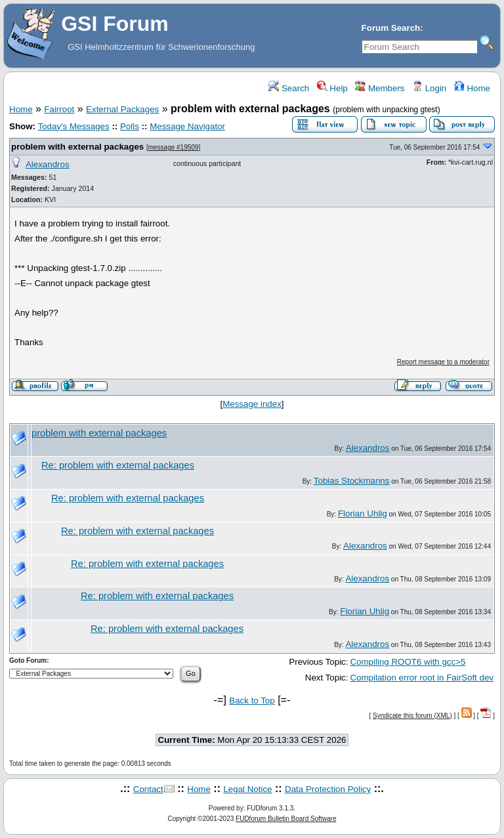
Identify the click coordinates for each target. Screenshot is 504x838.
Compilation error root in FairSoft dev (422, 678)
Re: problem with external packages (118, 465)
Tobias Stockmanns (352, 481)
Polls (130, 126)
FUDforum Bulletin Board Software (286, 819)
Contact (148, 789)
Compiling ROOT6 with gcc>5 (408, 662)
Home (472, 88)
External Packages (122, 109)
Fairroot (59, 109)
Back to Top (252, 701)
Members (380, 88)
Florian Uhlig (363, 513)
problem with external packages (77, 147)
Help (332, 88)
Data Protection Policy (328, 789)
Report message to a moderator (443, 362)
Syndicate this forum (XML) (412, 716)
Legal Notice (247, 789)
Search (289, 88)
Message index (252, 404)
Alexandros (48, 164)
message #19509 (174, 147)
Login (429, 88)
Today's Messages (73, 126)
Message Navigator (187, 126)
